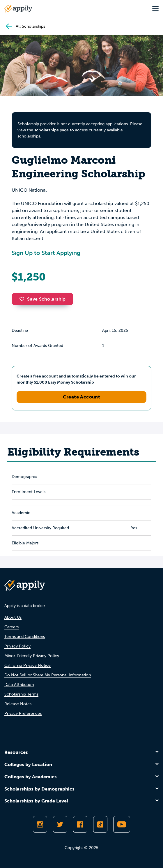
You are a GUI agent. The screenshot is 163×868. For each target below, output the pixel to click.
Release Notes (18, 704)
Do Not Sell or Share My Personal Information (48, 675)
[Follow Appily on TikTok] (100, 824)
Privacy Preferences (23, 713)
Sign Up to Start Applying (46, 253)
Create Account (82, 397)
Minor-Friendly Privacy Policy (32, 656)
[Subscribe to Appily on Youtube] (122, 824)
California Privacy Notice (28, 665)
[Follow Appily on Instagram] (40, 824)
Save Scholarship (42, 299)
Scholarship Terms (21, 694)
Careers (11, 627)
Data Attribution (19, 685)
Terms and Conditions (25, 637)
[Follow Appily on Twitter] (60, 824)
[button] (23, 299)
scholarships (46, 130)
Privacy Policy (17, 646)
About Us (13, 617)
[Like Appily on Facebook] (80, 824)
